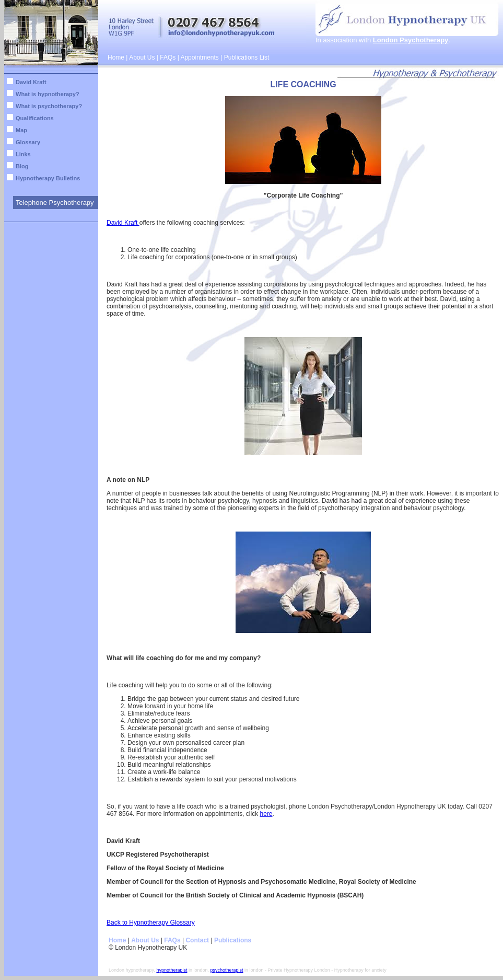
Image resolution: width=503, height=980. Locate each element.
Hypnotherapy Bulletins (48, 178)
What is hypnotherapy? (48, 94)
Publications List (247, 57)
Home (116, 57)
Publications (233, 940)
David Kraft (31, 82)
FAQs (168, 57)
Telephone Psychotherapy (55, 203)
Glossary (28, 142)
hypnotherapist (172, 970)
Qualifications (35, 118)
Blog (22, 166)
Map (21, 130)
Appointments (199, 57)
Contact (197, 940)
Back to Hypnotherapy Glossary (151, 923)
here (266, 814)
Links (23, 154)
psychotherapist (227, 970)
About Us (142, 57)
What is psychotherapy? (49, 106)
